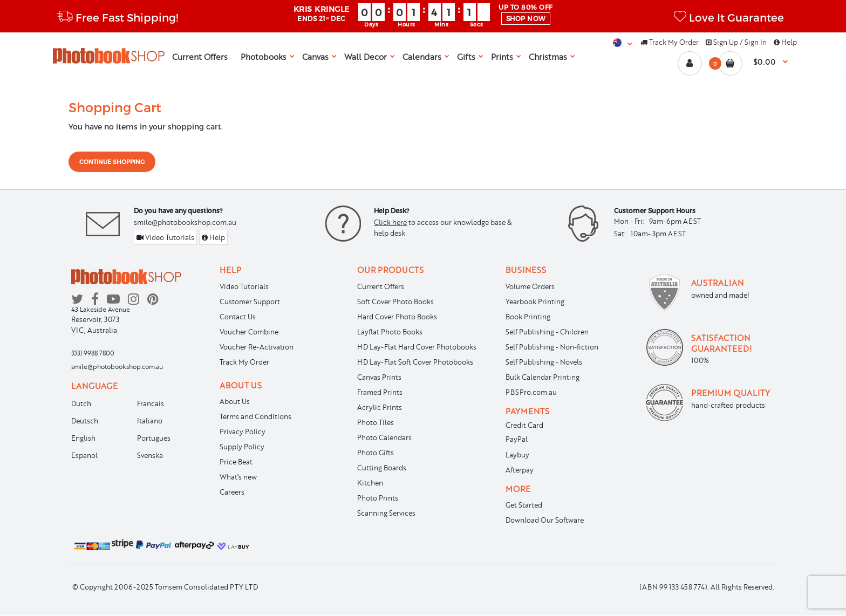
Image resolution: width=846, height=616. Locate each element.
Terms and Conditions (255, 416)
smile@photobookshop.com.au (185, 222)
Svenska (150, 455)
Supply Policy (242, 447)
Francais (151, 403)
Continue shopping (112, 162)
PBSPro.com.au (531, 392)
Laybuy (517, 455)
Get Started (524, 505)
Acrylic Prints (380, 407)
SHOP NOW (526, 18)
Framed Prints (380, 392)
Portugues (154, 438)
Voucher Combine (249, 332)
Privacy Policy (243, 432)
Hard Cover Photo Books (397, 317)
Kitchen (370, 483)
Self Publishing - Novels (544, 362)
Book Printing (528, 317)
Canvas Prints (379, 377)
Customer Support (250, 302)
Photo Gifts (376, 453)
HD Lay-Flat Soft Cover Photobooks (415, 362)
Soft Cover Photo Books (395, 302)
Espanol (84, 455)
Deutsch (85, 421)
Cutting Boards (382, 468)
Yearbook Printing (535, 302)
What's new (238, 477)
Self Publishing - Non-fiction (552, 347)
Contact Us (238, 317)
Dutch (81, 403)
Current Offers (381, 286)
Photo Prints (378, 498)
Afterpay (520, 470)
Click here (390, 222)
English (83, 438)
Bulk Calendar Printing (543, 377)
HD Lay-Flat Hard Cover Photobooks (417, 347)
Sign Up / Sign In (736, 42)
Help (785, 42)
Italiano (150, 421)
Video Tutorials (165, 237)
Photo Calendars (384, 437)
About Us (235, 401)
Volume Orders (530, 286)
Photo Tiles (376, 422)
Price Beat (236, 462)
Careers (232, 492)
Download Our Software (545, 520)
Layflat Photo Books (390, 332)
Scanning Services (386, 513)
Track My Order (670, 42)
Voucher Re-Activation (257, 347)
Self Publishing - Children (547, 332)
